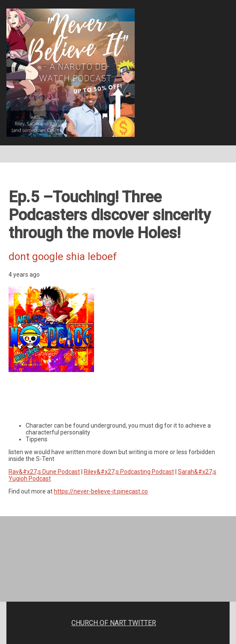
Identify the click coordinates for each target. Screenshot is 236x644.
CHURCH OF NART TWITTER (114, 623)
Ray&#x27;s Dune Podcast (44, 472)
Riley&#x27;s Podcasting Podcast (129, 472)
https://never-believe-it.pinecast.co (101, 491)
